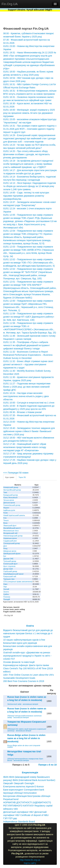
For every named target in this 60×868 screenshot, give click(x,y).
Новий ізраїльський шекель (14, 515)
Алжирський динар (11, 487)
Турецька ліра (9, 579)
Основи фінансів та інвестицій (19, 662)
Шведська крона (10, 551)
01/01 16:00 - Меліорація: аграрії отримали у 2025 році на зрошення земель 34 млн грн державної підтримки (29, 113)
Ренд (5, 548)
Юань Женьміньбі (10, 498)
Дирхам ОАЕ (8, 559)
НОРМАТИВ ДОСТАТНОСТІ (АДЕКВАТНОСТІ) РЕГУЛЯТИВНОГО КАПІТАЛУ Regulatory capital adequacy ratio (28, 806)
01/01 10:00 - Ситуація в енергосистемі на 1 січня (29, 403)
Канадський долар (11, 495)
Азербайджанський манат (14, 574)
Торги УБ (22, 477)
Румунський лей (10, 576)
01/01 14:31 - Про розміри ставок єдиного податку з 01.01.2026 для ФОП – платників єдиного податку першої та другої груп (30, 129)
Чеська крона (9, 500)
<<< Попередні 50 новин (16, 473)
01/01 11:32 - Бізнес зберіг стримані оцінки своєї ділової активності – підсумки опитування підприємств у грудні (28, 364)
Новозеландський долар (13, 536)
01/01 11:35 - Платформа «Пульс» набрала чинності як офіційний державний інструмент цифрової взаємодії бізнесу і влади (26, 345)
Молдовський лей (10, 533)
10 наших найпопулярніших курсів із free (24, 640)
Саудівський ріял (10, 541)
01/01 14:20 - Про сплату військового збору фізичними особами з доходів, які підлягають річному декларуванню (26, 154)
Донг (5, 546)
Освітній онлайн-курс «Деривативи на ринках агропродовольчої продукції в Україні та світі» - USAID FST (28, 656)
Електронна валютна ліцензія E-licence (23, 787)
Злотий (6, 589)
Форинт (6, 508)
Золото (6, 592)
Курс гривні (10, 477)
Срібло (6, 594)
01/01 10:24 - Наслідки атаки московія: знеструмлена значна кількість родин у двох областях (26, 396)
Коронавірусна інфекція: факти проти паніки (26, 665)
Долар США (8, 569)
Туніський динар (10, 561)
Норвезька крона (10, 538)
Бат (5, 556)
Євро (5, 584)
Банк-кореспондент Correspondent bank (24, 790)
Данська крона (9, 503)
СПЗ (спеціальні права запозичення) (18, 582)
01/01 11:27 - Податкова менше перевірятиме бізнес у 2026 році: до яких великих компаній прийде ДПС (27, 387)
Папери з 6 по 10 (48, 765)
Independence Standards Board (19, 822)
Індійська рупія (9, 510)
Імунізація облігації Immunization (20, 793)
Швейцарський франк (12, 554)
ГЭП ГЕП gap (10, 818)
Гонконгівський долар (12, 505)
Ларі (5, 587)
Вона (5, 523)
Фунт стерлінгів (9, 566)
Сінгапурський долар (12, 543)
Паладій (7, 599)
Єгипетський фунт (10, 564)
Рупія (5, 513)
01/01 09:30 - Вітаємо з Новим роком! (22, 412)
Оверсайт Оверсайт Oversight (19, 783)
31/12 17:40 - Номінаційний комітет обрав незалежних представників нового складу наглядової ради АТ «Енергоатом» (25, 447)
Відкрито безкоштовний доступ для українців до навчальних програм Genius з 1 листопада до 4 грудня (28, 633)
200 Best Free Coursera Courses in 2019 (24, 681)
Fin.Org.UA (10, 4)
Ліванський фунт (10, 526)
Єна (5, 518)
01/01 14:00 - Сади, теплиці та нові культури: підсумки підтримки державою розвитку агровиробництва (26, 196)
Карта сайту (30, 863)
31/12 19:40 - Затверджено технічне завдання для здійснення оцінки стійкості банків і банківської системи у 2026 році (29, 431)
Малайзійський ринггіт (12, 528)
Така (5, 492)
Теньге (6, 520)
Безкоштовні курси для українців (20, 643)
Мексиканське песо (11, 531)
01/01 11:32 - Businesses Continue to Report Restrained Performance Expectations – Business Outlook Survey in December (28, 355)
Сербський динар (10, 571)
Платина (7, 597)
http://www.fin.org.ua (30, 860)
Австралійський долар (12, 490)
